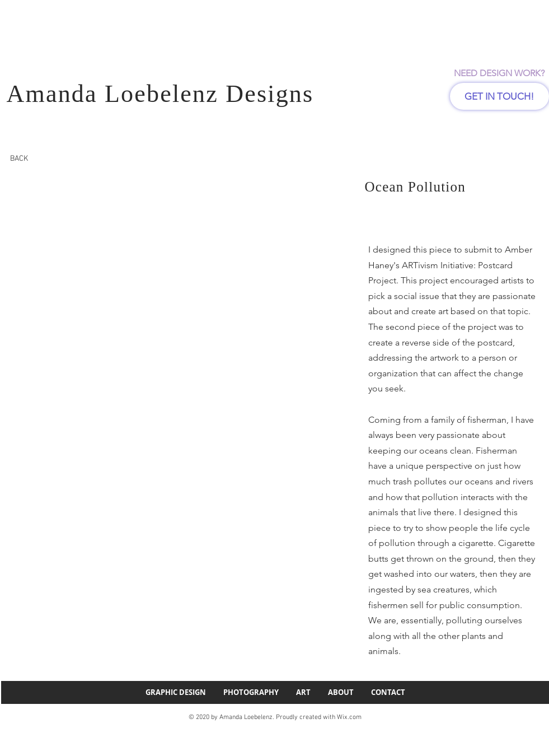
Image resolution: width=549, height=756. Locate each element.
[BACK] (19, 159)
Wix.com (349, 717)
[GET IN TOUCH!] (499, 96)
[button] (155, 268)
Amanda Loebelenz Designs (160, 94)
